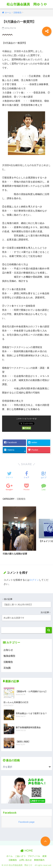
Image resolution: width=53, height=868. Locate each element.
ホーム (10, 856)
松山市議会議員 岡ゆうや (29, 4)
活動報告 (21, 499)
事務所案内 (39, 860)
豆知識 (7, 668)
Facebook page (26, 822)
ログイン (34, 580)
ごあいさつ (20, 856)
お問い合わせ (26, 860)
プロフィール (34, 856)
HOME (27, 851)
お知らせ (8, 650)
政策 (45, 856)
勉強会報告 (9, 656)
